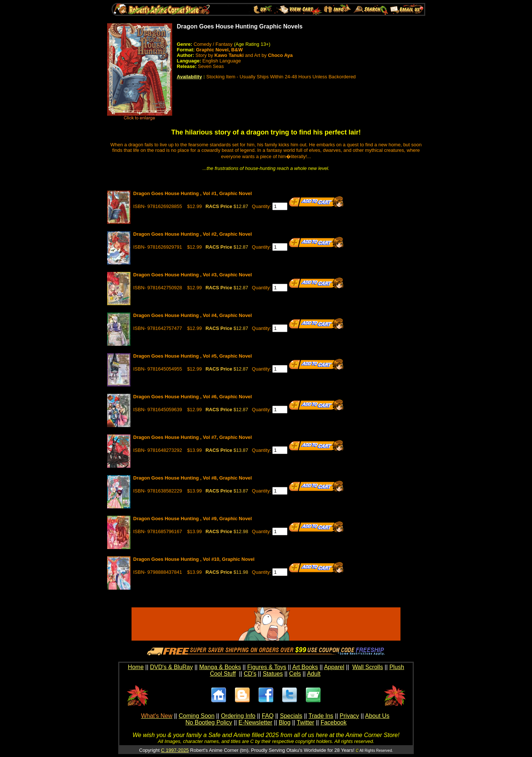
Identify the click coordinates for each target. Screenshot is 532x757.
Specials (291, 716)
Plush (397, 667)
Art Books (305, 667)
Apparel (334, 667)
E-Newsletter (256, 722)
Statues (273, 674)
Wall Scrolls (368, 667)
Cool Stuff (223, 674)
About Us (377, 716)
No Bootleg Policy (209, 722)
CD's (250, 674)
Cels (295, 674)
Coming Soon (197, 716)
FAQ (267, 716)
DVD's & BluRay (171, 667)
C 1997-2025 (175, 750)
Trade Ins (321, 716)
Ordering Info (238, 716)
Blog (284, 722)
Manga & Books (220, 667)
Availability (190, 77)
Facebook (334, 722)
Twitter (305, 722)
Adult (314, 674)
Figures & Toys (267, 667)
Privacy (349, 716)
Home (136, 667)
